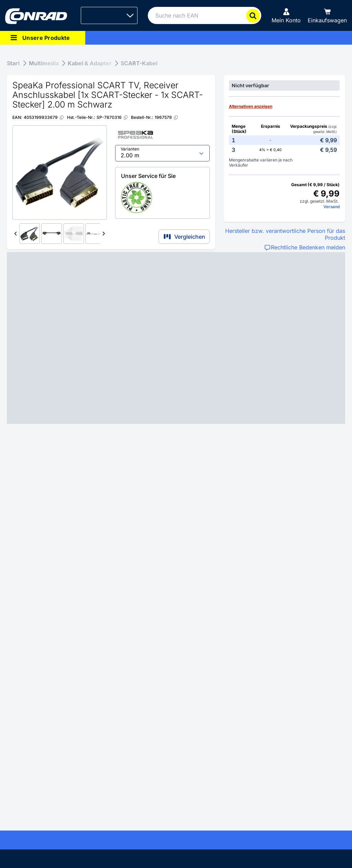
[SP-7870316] (112, 117)
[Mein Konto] (286, 15)
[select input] (162, 153)
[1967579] (167, 117)
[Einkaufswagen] (327, 15)
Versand (332, 207)
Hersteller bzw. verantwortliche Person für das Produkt (285, 234)
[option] (284, 140)
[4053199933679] (44, 117)
